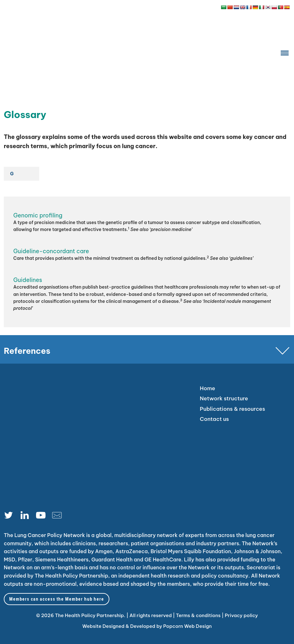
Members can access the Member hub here (57, 599)
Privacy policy (241, 615)
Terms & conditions (198, 615)
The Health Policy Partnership (72, 576)
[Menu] (285, 53)
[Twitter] (11, 517)
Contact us (214, 419)
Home (208, 388)
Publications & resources (232, 409)
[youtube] (43, 517)
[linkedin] (27, 517)
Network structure (224, 398)
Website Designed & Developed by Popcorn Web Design (147, 626)
